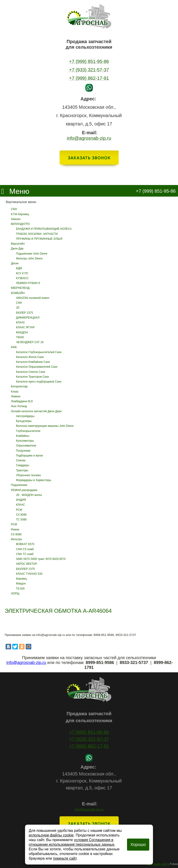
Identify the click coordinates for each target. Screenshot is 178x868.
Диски (15, 263)
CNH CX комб (25, 549)
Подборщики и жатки (29, 456)
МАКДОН (22, 332)
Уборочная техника (28, 475)
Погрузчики (23, 451)
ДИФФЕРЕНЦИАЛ (28, 318)
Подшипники (19, 485)
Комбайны (23, 436)
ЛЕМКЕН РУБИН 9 (28, 283)
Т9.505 (20, 589)
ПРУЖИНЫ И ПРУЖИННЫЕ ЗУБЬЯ (39, 239)
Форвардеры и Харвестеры (34, 480)
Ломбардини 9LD (22, 401)
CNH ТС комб (25, 554)
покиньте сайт (65, 858)
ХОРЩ (15, 594)
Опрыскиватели (26, 446)
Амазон (16, 219)
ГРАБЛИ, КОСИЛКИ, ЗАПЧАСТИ (37, 234)
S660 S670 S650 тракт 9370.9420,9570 (41, 559)
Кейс (14, 347)
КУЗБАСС (22, 278)
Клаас (15, 392)
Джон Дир (17, 249)
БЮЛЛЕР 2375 (25, 569)
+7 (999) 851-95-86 (156, 191)
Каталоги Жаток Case (30, 357)
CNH (14, 209)
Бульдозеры (24, 421)
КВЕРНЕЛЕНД (20, 288)
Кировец (21, 579)
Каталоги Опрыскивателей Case (37, 367)
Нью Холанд (19, 406)
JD (18, 308)
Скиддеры (23, 465)
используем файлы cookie (51, 835)
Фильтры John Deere (29, 258)
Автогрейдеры (25, 416)
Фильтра (16, 539)
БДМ (19, 268)
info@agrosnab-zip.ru (89, 809)
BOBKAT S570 (25, 544)
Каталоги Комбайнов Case (33, 362)
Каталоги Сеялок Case (31, 372)
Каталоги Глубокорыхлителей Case (39, 352)
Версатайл (18, 244)
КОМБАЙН (18, 293)
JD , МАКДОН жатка (29, 495)
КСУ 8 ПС (22, 273)
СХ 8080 (21, 515)
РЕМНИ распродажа (24, 490)
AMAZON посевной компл (33, 298)
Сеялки (21, 460)
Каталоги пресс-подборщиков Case (39, 382)
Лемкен (16, 396)
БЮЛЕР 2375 (24, 313)
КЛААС (21, 322)
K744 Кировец (20, 214)
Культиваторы (25, 441)
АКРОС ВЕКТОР (27, 564)
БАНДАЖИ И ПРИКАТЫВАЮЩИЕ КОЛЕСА (44, 229)
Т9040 (20, 337)
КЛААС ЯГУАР (25, 327)
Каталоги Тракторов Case (32, 377)
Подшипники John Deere (32, 254)
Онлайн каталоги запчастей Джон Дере (36, 411)
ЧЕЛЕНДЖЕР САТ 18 (30, 342)
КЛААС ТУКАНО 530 (29, 574)
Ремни (15, 530)
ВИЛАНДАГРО (20, 224)
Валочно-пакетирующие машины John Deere (45, 426)
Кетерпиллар (19, 386)
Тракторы (22, 470)
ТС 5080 (21, 520)
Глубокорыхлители (28, 431)
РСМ (19, 510)
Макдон (21, 584)
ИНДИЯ (21, 500)
